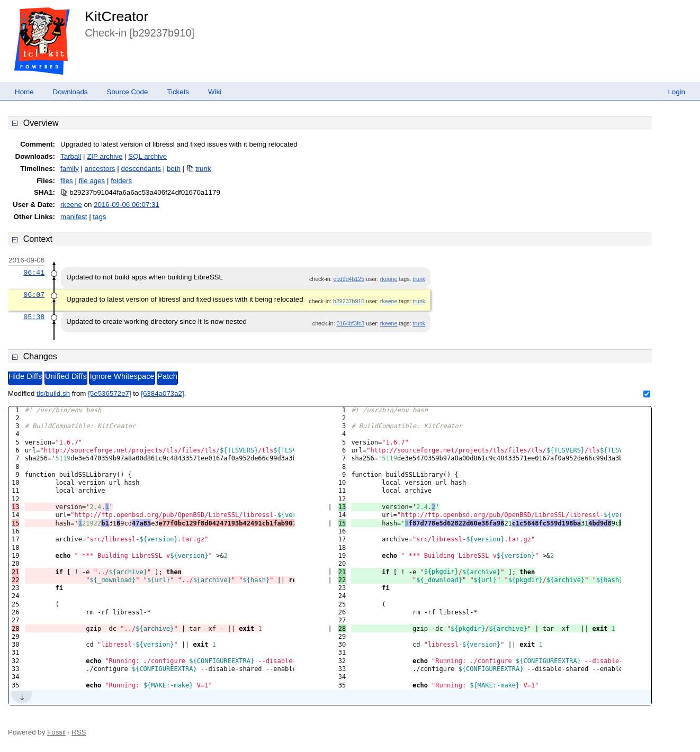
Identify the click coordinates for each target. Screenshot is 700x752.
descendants (141, 169)
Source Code (128, 92)
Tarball (71, 156)
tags (99, 217)
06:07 (34, 295)
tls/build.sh (53, 393)
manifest (74, 217)
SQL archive (147, 156)
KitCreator (116, 16)
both (174, 169)
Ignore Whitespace (122, 376)
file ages (92, 181)
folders (121, 181)
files (67, 181)
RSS (79, 732)
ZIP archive (105, 156)
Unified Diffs (66, 376)
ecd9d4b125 (349, 279)
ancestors (100, 169)
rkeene (71, 205)
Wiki (215, 92)
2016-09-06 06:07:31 (127, 205)
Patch (167, 376)
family (70, 169)
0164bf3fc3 (350, 323)
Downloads (70, 92)
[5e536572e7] (110, 393)
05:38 (34, 317)
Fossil (56, 732)
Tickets (178, 92)
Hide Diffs (25, 376)
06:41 (34, 273)
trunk (203, 169)
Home (24, 92)
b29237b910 (349, 301)
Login (676, 92)
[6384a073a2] (163, 393)
